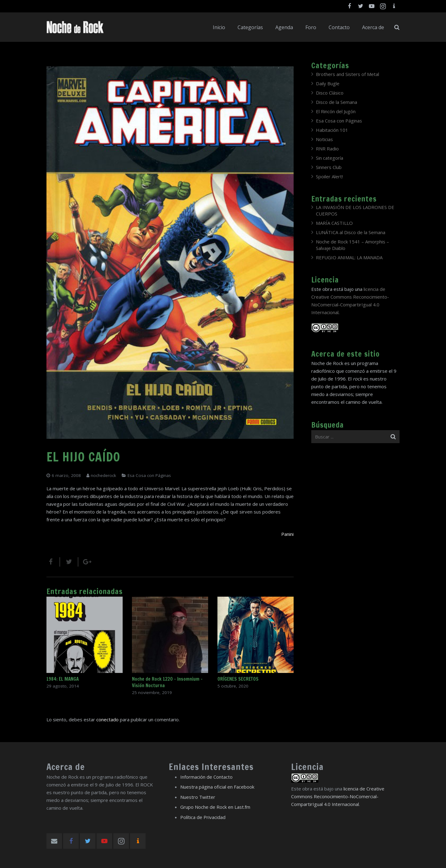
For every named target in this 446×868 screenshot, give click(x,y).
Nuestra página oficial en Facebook (217, 787)
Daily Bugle (328, 83)
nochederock (103, 475)
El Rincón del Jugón (336, 111)
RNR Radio (327, 149)
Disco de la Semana (337, 102)
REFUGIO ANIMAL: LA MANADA (349, 257)
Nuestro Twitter (198, 797)
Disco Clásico (330, 93)
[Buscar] (397, 27)
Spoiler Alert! (329, 176)
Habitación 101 (332, 130)
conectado (107, 719)
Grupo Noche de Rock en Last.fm (215, 807)
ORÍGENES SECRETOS (238, 679)
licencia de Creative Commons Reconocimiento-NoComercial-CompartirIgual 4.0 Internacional (338, 796)
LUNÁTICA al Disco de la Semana (351, 232)
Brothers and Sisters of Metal (348, 74)
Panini (287, 534)
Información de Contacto (206, 777)
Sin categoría (330, 158)
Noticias (324, 139)
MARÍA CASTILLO (334, 223)
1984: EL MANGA (63, 679)
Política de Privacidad (203, 817)
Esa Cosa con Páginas (149, 475)
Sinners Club (329, 167)
